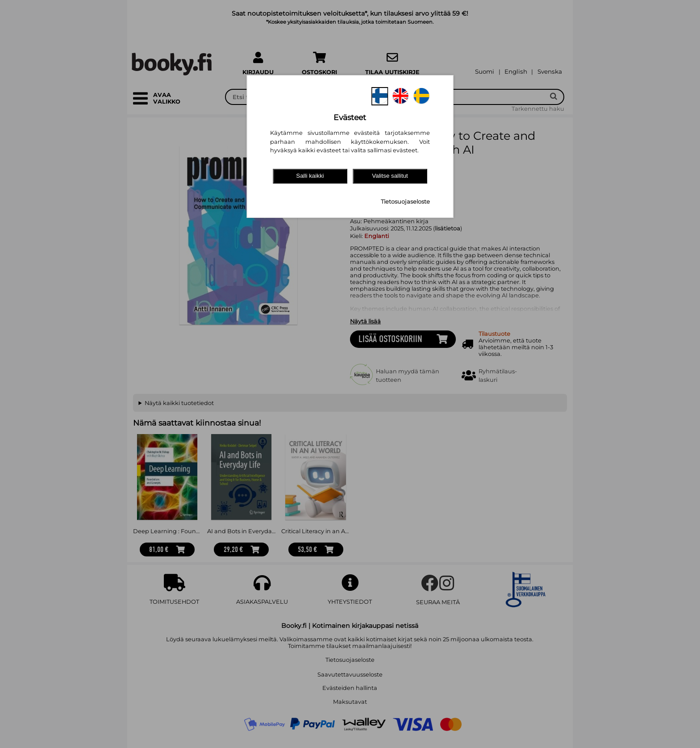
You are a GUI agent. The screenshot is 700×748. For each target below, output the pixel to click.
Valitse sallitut (390, 176)
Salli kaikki (310, 176)
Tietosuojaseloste (405, 202)
